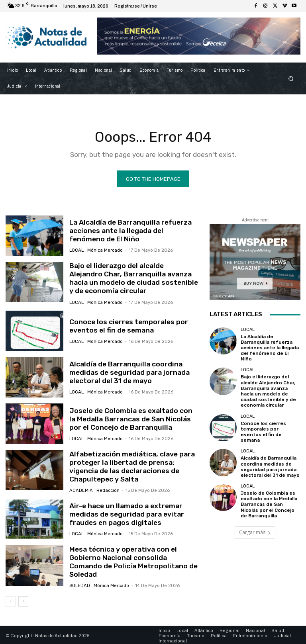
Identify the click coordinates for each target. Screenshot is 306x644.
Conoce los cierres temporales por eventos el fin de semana (126, 325)
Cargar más (255, 518)
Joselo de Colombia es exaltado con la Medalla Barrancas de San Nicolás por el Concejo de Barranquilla (131, 418)
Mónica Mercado (104, 250)
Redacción (106, 488)
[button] (291, 78)
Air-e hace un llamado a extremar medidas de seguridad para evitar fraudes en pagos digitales (124, 512)
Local (76, 250)
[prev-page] (11, 599)
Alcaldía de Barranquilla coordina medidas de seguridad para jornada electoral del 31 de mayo (126, 372)
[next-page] (23, 599)
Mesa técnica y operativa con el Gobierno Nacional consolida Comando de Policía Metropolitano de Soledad (131, 559)
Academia (80, 488)
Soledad (79, 578)
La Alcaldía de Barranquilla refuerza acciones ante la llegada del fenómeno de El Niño (131, 231)
